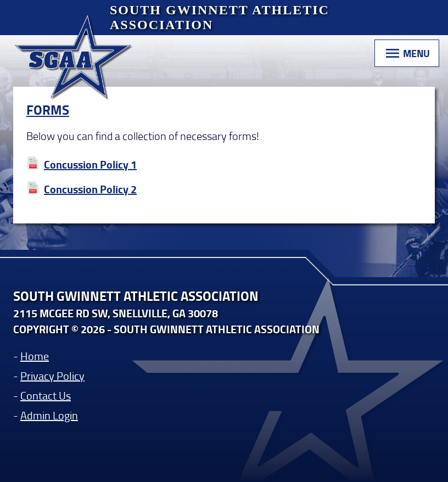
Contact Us (46, 395)
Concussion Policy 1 (90, 164)
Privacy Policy (52, 375)
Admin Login (49, 415)
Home (35, 356)
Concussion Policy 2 (90, 189)
